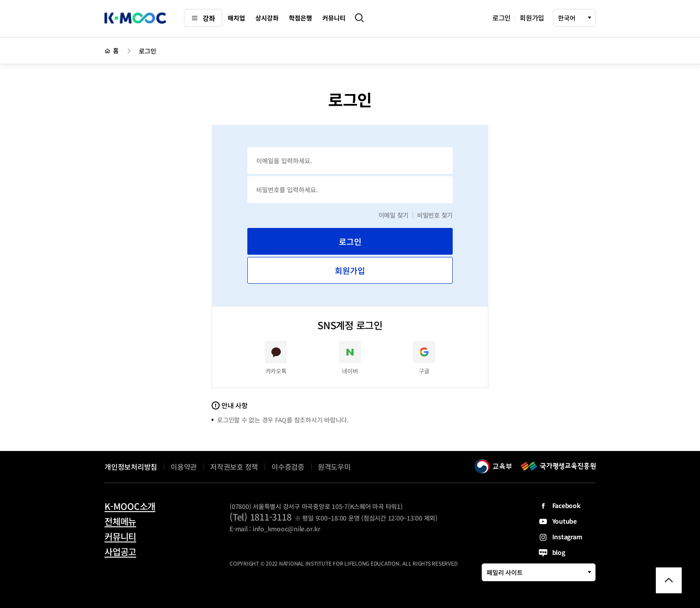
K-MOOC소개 (130, 506)
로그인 (502, 18)
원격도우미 (334, 467)
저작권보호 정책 (234, 467)
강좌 (203, 18)
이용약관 (184, 467)
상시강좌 (267, 18)
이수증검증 (288, 467)
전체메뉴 (120, 521)
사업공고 (120, 552)
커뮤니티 (334, 18)
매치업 (236, 18)
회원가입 (532, 18)
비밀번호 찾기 (435, 215)
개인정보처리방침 (131, 467)
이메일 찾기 (394, 215)
